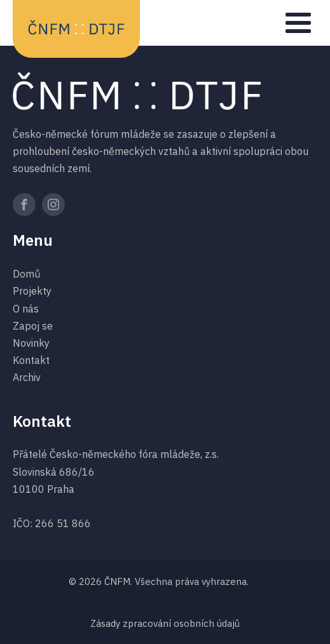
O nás (26, 309)
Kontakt (31, 360)
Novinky (31, 343)
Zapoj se (33, 326)
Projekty (32, 291)
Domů (26, 274)
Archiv (27, 377)
